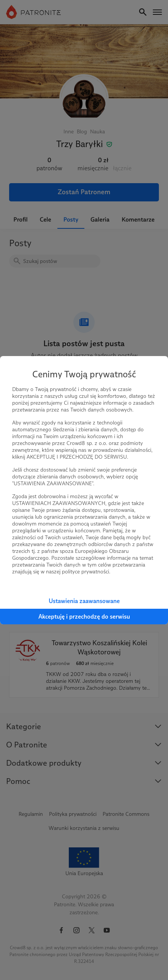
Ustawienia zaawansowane (84, 601)
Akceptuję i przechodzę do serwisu (84, 617)
